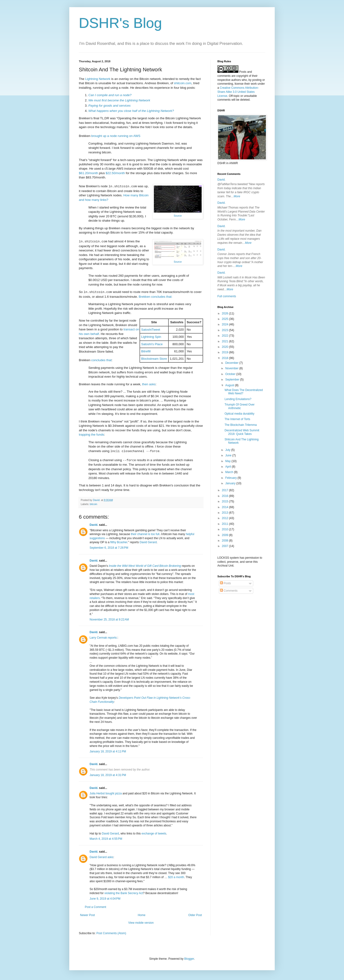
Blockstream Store (154, 359)
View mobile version (141, 923)
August (230, 385)
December (232, 363)
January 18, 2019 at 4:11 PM (108, 751)
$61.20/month (89, 173)
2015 (226, 501)
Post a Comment (95, 907)
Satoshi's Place (152, 344)
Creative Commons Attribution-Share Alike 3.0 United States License (238, 92)
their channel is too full (145, 534)
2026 (226, 313)
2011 (226, 524)
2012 (226, 518)
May (228, 461)
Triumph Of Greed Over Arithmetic (240, 406)
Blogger (189, 959)
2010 (226, 529)
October (231, 374)
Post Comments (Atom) (111, 933)
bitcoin (94, 504)
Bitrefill (146, 351)
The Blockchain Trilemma (241, 425)
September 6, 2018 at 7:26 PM (109, 548)
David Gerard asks (101, 857)
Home (142, 915)
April (228, 467)
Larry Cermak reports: (104, 638)
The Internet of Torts (237, 419)
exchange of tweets (154, 834)
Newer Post (87, 915)
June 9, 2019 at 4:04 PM (105, 899)
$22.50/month (115, 173)
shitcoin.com (183, 83)
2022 (226, 336)
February (231, 478)
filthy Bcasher (119, 542)
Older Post (195, 915)
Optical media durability (239, 414)
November (232, 368)
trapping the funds (91, 435)
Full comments (227, 296)
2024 (226, 324)
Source (178, 216)
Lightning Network (98, 79)
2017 (226, 490)
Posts (225, 583)
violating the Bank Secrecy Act (124, 893)
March (230, 472)
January (231, 483)
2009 (226, 535)
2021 (226, 341)
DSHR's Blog (120, 23)
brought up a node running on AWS (116, 136)
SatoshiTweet (151, 330)
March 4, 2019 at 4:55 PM (106, 839)
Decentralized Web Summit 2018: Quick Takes (242, 432)
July (228, 450)
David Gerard (148, 542)
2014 (226, 507)
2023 (226, 330)
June (229, 455)
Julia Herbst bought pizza (106, 793)
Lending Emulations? (238, 399)
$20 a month (176, 877)
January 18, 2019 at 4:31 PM (108, 775)
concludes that (101, 360)
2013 (226, 513)
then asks (149, 384)
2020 (226, 347)
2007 (226, 546)
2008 (226, 541)
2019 (226, 352)
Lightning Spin (151, 337)
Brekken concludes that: (156, 297)
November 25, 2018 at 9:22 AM (109, 620)
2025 (226, 319)
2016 (226, 496)
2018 (226, 358)
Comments (229, 591)
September (233, 380)
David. (94, 525)
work (254, 84)
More (237, 196)
